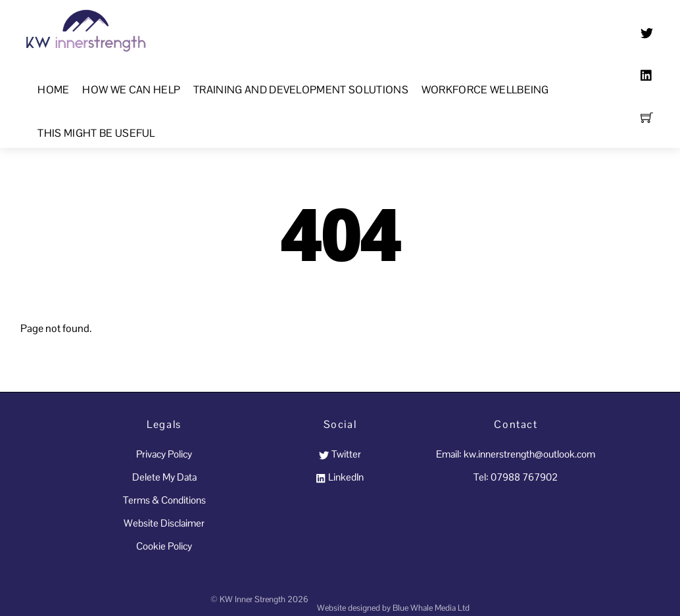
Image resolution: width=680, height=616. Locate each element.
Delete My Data (164, 477)
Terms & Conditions (164, 500)
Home (53, 90)
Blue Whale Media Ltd (431, 608)
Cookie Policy (164, 546)
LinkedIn (340, 477)
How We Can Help (131, 90)
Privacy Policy (164, 454)
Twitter (340, 454)
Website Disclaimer (164, 523)
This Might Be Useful (96, 133)
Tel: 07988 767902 (516, 477)
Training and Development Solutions (301, 90)
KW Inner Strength (253, 599)
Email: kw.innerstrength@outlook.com (516, 454)
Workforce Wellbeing (485, 90)
